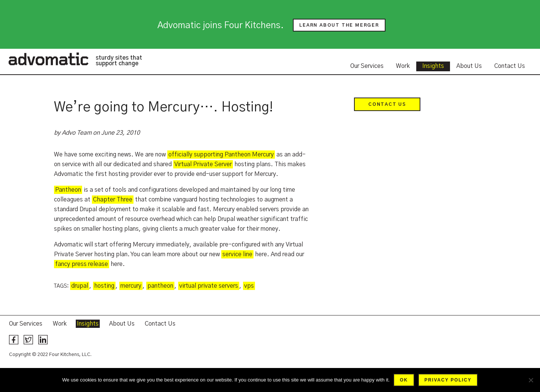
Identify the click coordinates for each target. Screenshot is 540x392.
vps (249, 286)
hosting (104, 286)
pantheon (160, 286)
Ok (404, 380)
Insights (433, 66)
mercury (131, 286)
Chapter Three (113, 200)
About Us (469, 66)
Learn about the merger (339, 25)
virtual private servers (209, 286)
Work (403, 66)
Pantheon (68, 190)
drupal (80, 286)
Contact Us (510, 66)
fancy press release (82, 264)
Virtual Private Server (203, 164)
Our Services (367, 66)
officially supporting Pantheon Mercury (221, 155)
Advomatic (48, 59)
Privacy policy (448, 380)
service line (237, 254)
